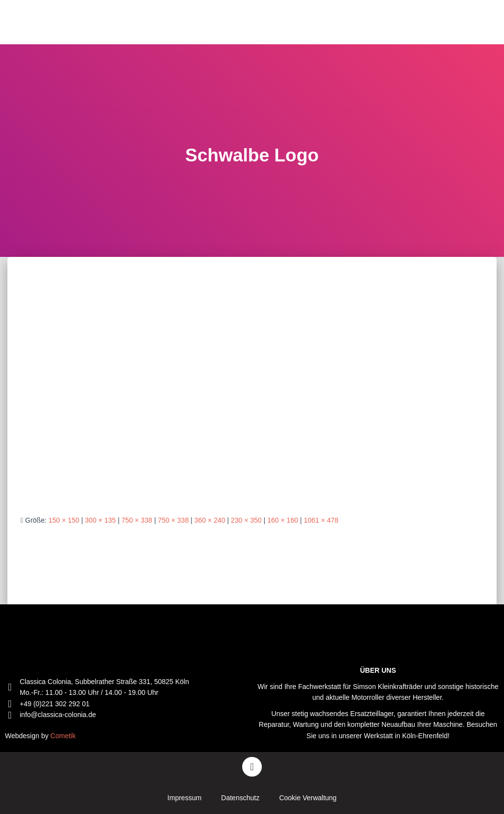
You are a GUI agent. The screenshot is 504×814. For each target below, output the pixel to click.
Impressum (184, 798)
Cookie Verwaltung (308, 798)
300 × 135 (101, 520)
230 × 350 (246, 520)
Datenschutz (240, 798)
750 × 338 (137, 520)
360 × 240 (210, 520)
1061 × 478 (321, 520)
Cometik (63, 736)
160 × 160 (283, 520)
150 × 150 (64, 520)
